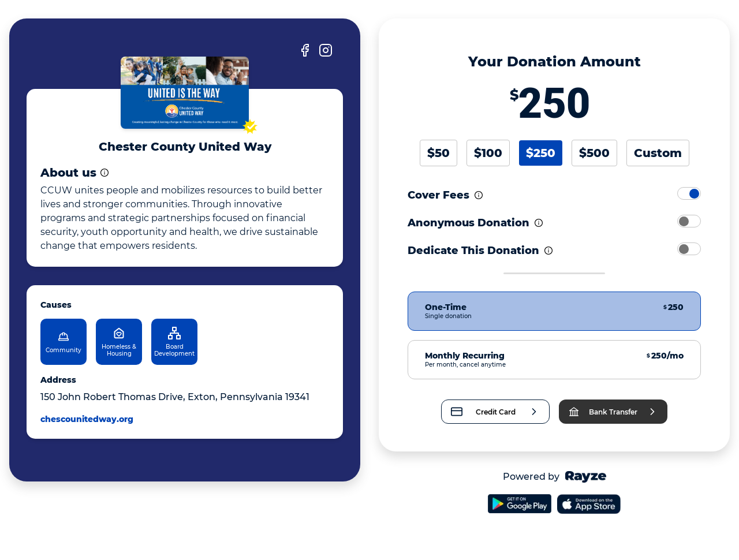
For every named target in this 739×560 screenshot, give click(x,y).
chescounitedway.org (87, 419)
